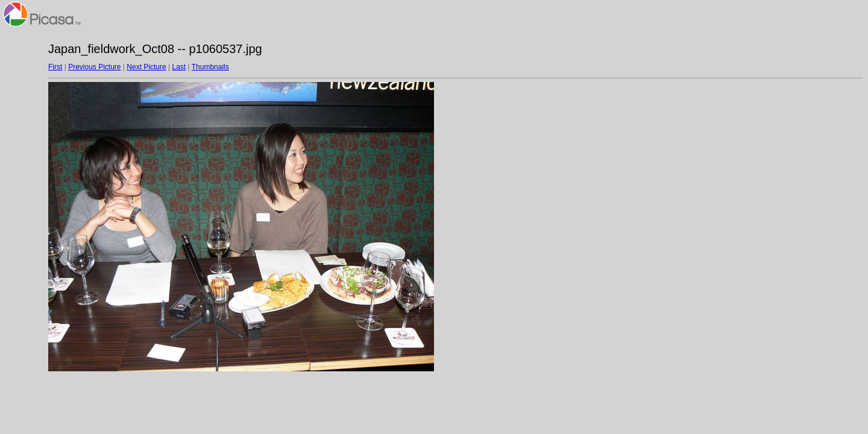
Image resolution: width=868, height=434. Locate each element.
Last (179, 67)
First (55, 67)
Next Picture (146, 67)
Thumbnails (210, 67)
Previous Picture (94, 67)
